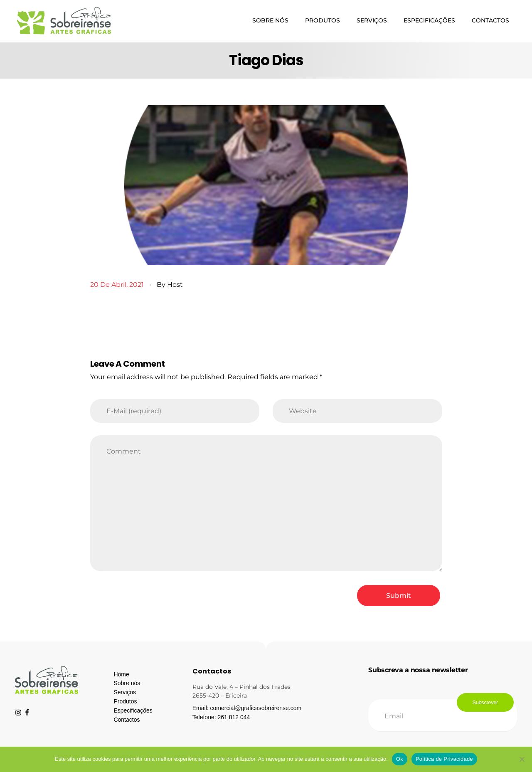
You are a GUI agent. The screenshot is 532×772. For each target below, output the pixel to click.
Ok (400, 759)
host (175, 285)
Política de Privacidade (444, 759)
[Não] (522, 759)
